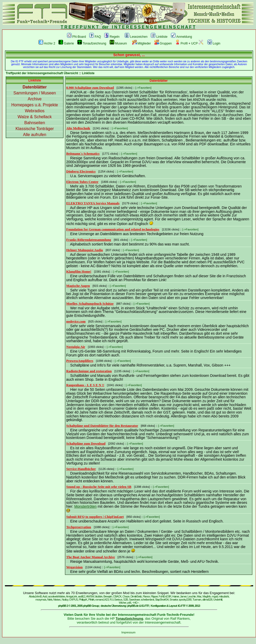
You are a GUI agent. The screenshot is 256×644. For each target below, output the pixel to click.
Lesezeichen (136, 37)
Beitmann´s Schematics (83, 153)
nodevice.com (76, 321)
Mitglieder (142, 43)
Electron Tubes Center (82, 182)
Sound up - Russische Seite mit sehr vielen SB (99, 487)
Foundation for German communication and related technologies (113, 229)
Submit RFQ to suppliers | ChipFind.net (95, 517)
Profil (181, 43)
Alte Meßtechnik (78, 128)
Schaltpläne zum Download (86, 443)
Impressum (129, 632)
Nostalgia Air (76, 347)
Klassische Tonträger (35, 129)
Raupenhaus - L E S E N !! (85, 385)
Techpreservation (79, 527)
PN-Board (77, 37)
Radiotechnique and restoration (89, 371)
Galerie (66, 43)
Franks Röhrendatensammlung (89, 240)
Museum (118, 43)
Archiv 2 (47, 43)
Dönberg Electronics (81, 171)
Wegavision (74, 567)
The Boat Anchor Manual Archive (91, 557)
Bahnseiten (35, 123)
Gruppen (163, 43)
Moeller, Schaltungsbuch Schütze (90, 304)
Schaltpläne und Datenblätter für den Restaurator (102, 426)
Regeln (112, 37)
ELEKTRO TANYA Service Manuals (93, 203)
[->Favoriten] (144, 88)
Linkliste (159, 37)
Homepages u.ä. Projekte (35, 105)
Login (214, 43)
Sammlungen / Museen (35, 93)
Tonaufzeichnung (92, 43)
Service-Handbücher (81, 469)
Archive (35, 99)
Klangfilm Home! (79, 271)
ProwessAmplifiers (80, 361)
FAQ (95, 37)
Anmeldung (182, 37)
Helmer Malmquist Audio (85, 250)
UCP (197, 43)
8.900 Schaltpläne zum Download (90, 88)
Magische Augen (78, 286)
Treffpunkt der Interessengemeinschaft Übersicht (42, 73)
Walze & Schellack (35, 117)
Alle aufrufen (35, 135)
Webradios (35, 111)
